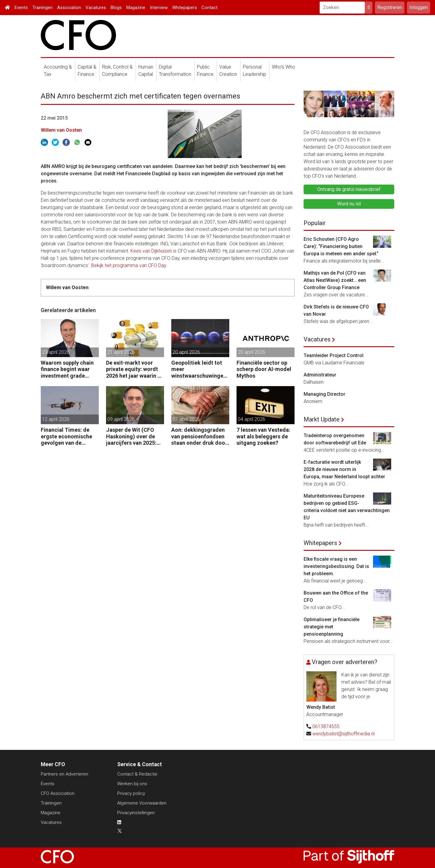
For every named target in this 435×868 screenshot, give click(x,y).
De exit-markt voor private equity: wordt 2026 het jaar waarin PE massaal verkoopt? (135, 369)
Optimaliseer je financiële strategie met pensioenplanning (332, 627)
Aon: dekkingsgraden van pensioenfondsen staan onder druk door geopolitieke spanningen (199, 436)
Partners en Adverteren (64, 774)
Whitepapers (185, 8)
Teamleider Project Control (333, 355)
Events (21, 8)
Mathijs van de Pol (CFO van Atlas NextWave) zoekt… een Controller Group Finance (335, 280)
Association (69, 8)
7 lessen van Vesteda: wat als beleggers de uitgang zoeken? (263, 436)
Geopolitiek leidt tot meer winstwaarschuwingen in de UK (199, 369)
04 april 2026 (251, 419)
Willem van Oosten (61, 130)
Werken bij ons (132, 784)
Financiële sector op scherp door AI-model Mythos (264, 369)
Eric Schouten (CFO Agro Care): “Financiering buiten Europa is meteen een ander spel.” (341, 246)
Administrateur (320, 375)
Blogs (116, 8)
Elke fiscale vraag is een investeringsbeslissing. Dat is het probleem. (336, 566)
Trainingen (42, 8)
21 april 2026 (121, 352)
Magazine (136, 8)
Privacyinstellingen (136, 813)
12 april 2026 (56, 419)
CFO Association (58, 793)
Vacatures (96, 8)
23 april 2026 (56, 352)
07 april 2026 (186, 419)
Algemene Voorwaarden (142, 803)
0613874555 (326, 726)
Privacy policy (131, 793)
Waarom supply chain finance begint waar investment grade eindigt (67, 369)
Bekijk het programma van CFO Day (129, 265)
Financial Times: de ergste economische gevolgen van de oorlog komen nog (66, 436)
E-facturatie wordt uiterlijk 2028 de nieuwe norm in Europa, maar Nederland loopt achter (344, 469)
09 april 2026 (121, 419)
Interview (159, 8)
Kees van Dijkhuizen (151, 251)
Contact (209, 8)
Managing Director (324, 394)
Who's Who (284, 67)
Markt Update (322, 419)
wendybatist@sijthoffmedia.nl (343, 734)
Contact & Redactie (137, 774)
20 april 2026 (186, 352)
